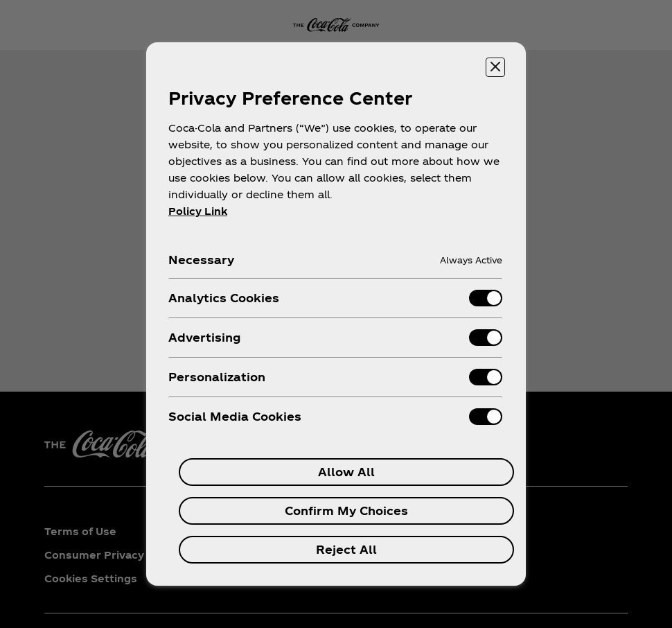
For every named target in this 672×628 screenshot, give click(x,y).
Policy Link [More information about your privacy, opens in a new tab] (198, 211)
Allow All (346, 472)
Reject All (346, 549)
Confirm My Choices (346, 511)
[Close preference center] (495, 67)
